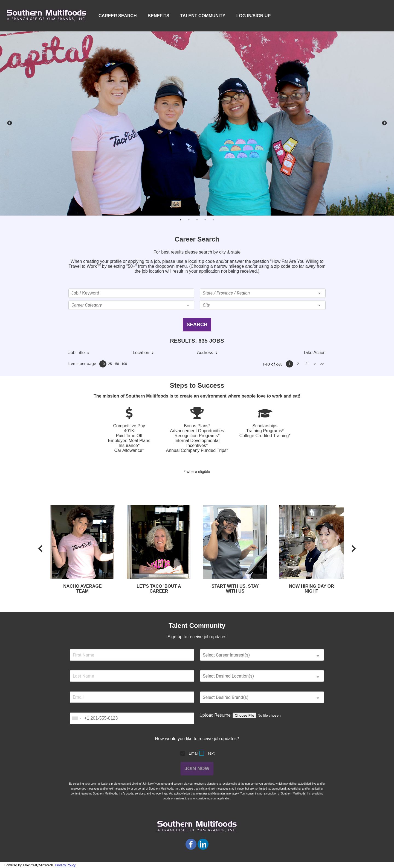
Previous (10, 123)
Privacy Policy (65, 865)
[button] (131, 305)
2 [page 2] (298, 364)
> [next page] (315, 364)
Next (384, 123)
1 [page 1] (290, 364)
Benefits (159, 16)
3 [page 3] (307, 364)
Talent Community (203, 16)
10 (103, 364)
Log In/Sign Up (254, 16)
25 (110, 364)
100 (124, 364)
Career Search (118, 16)
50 (117, 364)
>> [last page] (322, 364)
